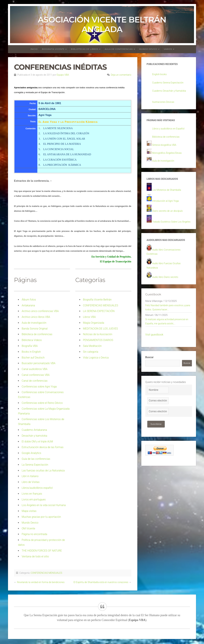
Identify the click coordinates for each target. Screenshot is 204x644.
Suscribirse (156, 438)
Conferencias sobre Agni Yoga (39, 387)
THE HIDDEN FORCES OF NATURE (42, 551)
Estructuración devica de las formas (43, 447)
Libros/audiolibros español (37, 488)
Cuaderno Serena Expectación (170, 83)
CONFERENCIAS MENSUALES (101, 305)
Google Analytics (31, 453)
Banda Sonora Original (35, 329)
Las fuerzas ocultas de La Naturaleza (43, 471)
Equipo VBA (63, 75)
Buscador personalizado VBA (39, 363)
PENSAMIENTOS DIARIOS (98, 340)
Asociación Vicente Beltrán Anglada (102, 24)
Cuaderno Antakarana (34, 430)
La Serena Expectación (35, 465)
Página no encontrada (34, 534)
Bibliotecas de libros (85, 49)
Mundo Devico (30, 523)
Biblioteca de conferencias (37, 334)
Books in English (31, 352)
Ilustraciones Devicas (164, 103)
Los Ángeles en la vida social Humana (44, 505)
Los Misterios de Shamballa (168, 193)
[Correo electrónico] (158, 414)
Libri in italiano (30, 476)
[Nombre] (158, 404)
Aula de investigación (34, 323)
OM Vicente (28, 528)
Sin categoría (91, 352)
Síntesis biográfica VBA (166, 147)
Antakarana (28, 305)
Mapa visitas (29, 511)
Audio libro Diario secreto (167, 288)
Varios (168, 49)
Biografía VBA (30, 346)
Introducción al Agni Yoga (167, 204)
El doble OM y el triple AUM (37, 442)
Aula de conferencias (119, 49)
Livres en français (32, 494)
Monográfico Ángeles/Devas (169, 155)
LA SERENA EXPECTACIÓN (99, 311)
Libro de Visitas (31, 482)
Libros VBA (89, 317)
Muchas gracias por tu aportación (41, 517)
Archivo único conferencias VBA (40, 311)
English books (160, 75)
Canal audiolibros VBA (35, 369)
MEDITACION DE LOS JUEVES (100, 329)
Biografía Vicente (53, 49)
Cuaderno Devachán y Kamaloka (171, 92)
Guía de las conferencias (36, 459)
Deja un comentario (121, 75)
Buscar (149, 371)
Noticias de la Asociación (98, 334)
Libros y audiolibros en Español (170, 130)
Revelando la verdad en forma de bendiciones (41, 582)
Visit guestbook (154, 348)
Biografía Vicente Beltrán (97, 300)
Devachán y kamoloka (34, 436)
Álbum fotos (29, 300)
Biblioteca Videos (32, 340)
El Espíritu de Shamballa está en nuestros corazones (101, 582)
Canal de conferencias (35, 381)
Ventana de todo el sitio (35, 556)
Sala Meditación (92, 346)
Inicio (34, 49)
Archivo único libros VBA (36, 317)
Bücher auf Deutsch (33, 358)
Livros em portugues (34, 499)
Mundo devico (148, 49)
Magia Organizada (94, 323)
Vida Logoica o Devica (96, 358)
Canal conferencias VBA (36, 375)
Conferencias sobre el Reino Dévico (42, 403)
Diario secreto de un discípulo (169, 214)
